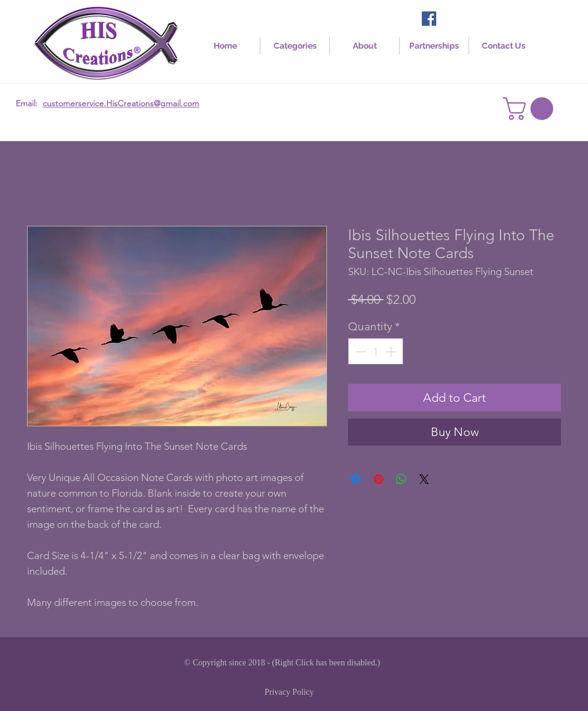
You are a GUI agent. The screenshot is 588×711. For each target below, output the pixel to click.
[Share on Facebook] (356, 479)
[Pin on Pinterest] (379, 479)
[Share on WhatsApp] (401, 479)
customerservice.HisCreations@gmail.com (121, 103)
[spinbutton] (376, 352)
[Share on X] (424, 479)
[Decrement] (360, 352)
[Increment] (392, 352)
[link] (531, 109)
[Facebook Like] (462, 20)
